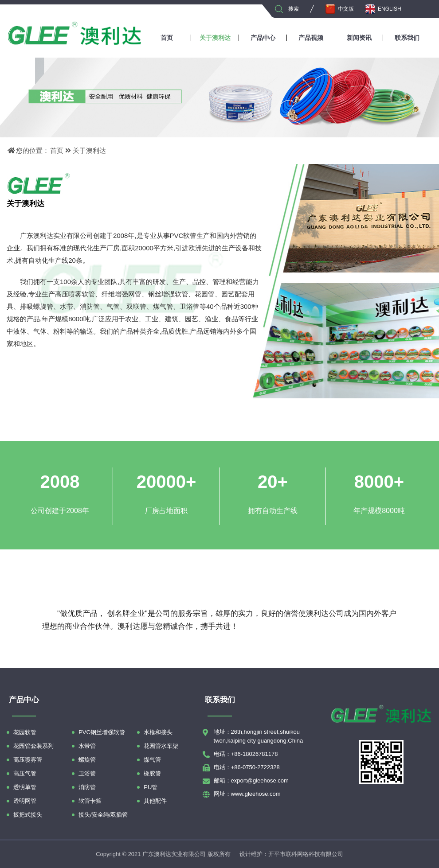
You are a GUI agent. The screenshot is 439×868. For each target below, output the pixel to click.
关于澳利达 (215, 38)
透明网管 (25, 801)
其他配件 (155, 801)
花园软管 (25, 732)
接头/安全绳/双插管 (103, 815)
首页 (167, 38)
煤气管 (152, 760)
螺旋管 (87, 760)
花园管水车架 (161, 746)
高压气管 (25, 773)
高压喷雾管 (28, 760)
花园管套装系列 (33, 746)
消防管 (87, 787)
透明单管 (25, 787)
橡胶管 (152, 773)
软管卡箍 (90, 801)
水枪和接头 (158, 732)
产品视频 (311, 38)
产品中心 (263, 38)
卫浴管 (87, 773)
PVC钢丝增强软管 (102, 732)
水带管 (87, 746)
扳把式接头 (28, 815)
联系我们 (407, 38)
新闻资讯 (359, 38)
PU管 (151, 787)
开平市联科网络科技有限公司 (306, 854)
